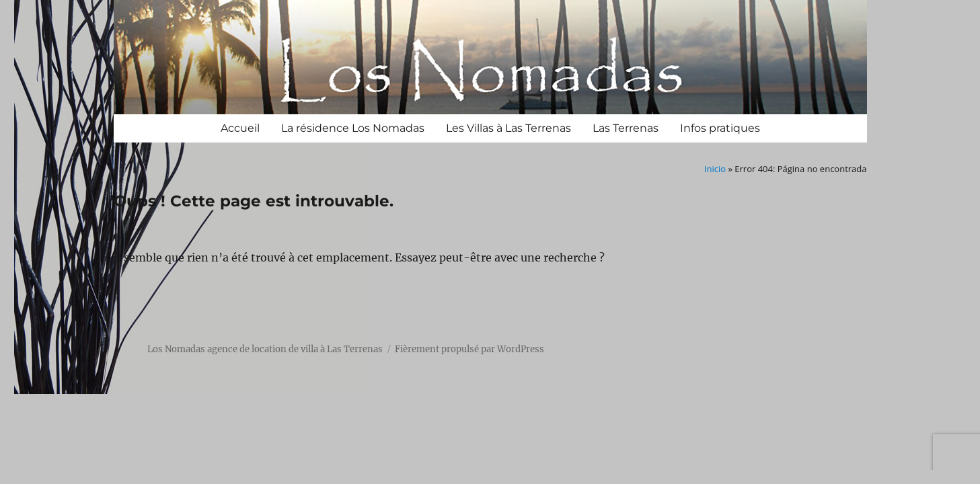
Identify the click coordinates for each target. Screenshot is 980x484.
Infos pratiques (720, 128)
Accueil (240, 128)
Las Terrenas (626, 128)
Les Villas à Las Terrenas (508, 128)
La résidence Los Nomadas (353, 128)
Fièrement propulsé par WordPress (469, 349)
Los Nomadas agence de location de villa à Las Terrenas (265, 349)
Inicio (715, 169)
